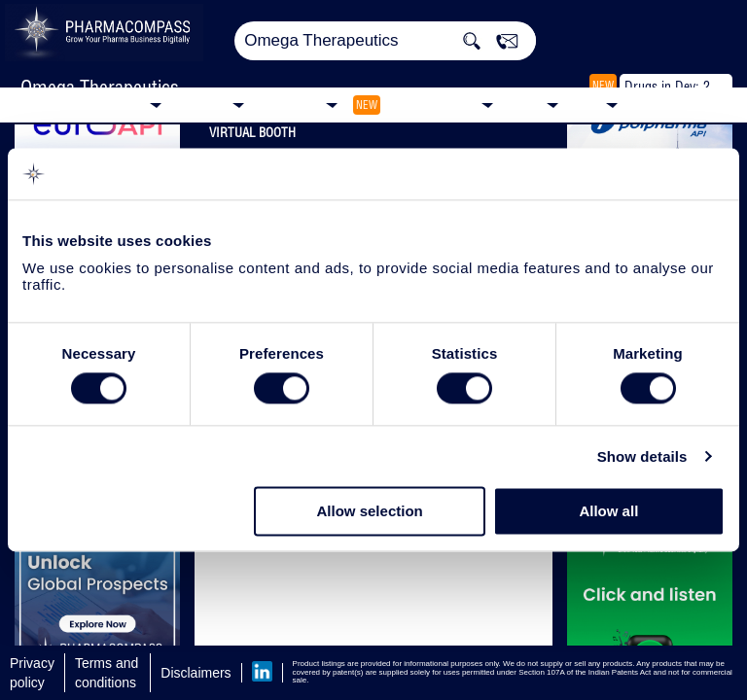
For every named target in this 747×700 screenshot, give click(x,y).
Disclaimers (196, 673)
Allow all (608, 512)
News (525, 104)
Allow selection (370, 512)
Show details (642, 456)
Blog (587, 104)
